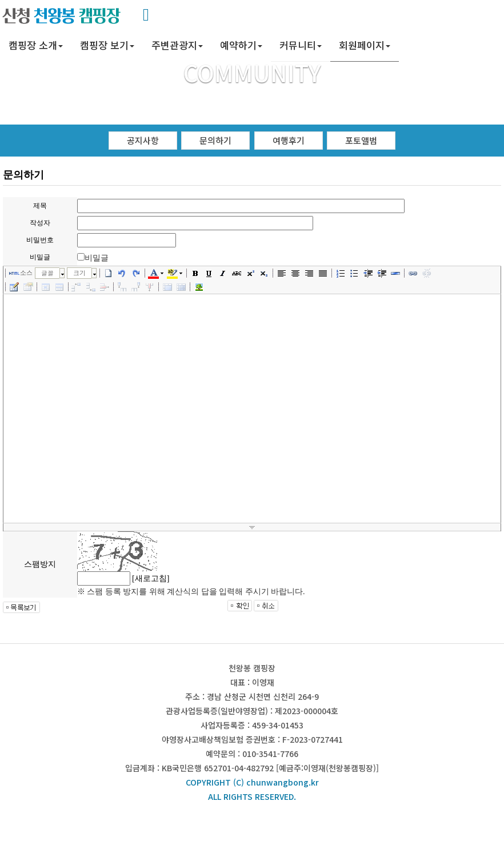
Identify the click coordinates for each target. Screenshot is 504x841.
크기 (79, 273)
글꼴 (47, 273)
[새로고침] (151, 578)
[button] (36, 46)
